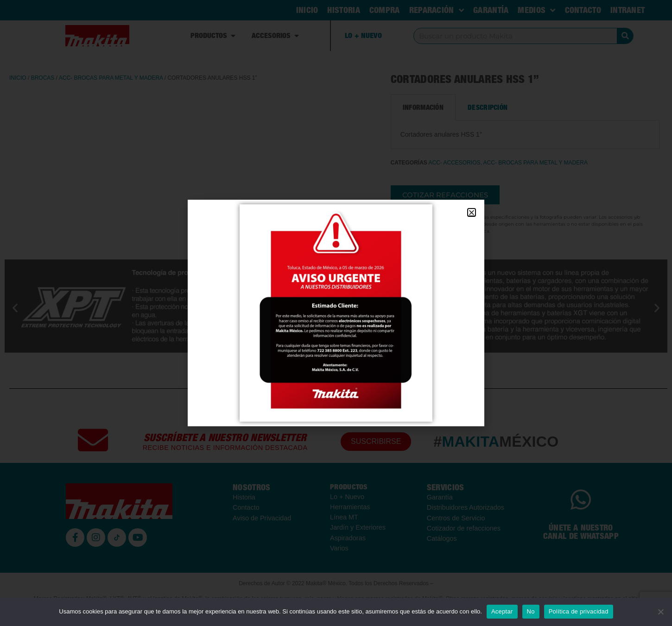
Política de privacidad (579, 611)
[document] (336, 313)
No (531, 611)
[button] (472, 212)
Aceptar (502, 611)
